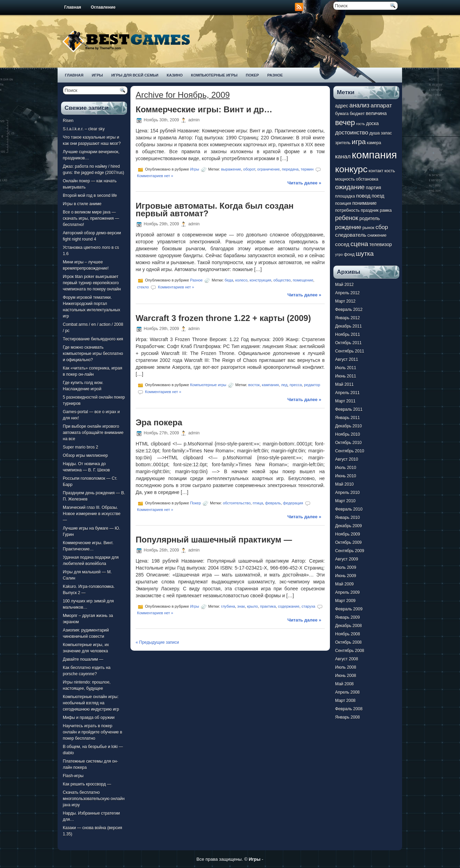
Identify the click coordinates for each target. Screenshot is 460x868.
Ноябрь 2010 (348, 434)
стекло (143, 287)
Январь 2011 (347, 418)
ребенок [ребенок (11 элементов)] (347, 218)
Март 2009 (345, 601)
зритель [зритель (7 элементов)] (343, 143)
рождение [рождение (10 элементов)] (348, 227)
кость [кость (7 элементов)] (390, 171)
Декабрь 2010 (348, 426)
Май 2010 (344, 484)
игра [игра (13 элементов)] (359, 142)
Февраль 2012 (349, 310)
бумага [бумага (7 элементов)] (342, 114)
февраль (273, 503)
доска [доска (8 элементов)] (372, 124)
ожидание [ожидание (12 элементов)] (350, 187)
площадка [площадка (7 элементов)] (345, 196)
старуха (308, 606)
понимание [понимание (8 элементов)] (364, 203)
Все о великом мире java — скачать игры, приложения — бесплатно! (91, 218)
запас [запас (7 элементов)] (386, 133)
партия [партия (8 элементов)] (374, 188)
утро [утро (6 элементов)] (339, 254)
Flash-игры (73, 776)
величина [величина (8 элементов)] (376, 114)
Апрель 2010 (347, 493)
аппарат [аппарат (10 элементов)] (381, 105)
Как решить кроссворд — (87, 784)
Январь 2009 (347, 617)
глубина (228, 606)
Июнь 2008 (346, 676)
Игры (97, 75)
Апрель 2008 (347, 692)
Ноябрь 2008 (348, 634)
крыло (253, 606)
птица (258, 503)
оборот (249, 169)
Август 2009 (347, 559)
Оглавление (103, 7)
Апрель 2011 (347, 393)
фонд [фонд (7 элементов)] (349, 254)
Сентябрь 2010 (350, 451)
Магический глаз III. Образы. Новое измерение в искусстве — (92, 514)
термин (307, 169)
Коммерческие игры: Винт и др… (204, 109)
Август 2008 (347, 659)
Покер (253, 75)
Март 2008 (345, 701)
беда (229, 280)
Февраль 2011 (349, 409)
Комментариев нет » (155, 176)
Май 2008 (344, 684)
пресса (296, 384)
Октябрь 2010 (348, 443)
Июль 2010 (346, 468)
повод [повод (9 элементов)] (363, 196)
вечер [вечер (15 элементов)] (345, 123)
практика (268, 606)
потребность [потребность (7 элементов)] (347, 210)
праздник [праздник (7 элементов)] (370, 210)
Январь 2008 (347, 717)
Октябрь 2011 (348, 343)
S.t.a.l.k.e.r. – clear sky (84, 129)
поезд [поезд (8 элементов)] (378, 196)
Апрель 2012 (347, 293)
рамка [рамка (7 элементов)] (386, 210)
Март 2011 (345, 401)
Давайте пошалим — (83, 659)
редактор (312, 384)
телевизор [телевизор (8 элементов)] (380, 245)
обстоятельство (237, 503)
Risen (68, 121)
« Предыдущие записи (157, 642)
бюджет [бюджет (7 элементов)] (357, 114)
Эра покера (159, 422)
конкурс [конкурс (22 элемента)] (351, 169)
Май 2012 (344, 285)
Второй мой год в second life (90, 196)
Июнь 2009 (346, 576)
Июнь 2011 (346, 376)
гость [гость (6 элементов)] (361, 124)
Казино (174, 75)
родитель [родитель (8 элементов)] (370, 219)
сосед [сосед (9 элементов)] (342, 244)
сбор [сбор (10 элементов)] (382, 227)
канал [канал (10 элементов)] (343, 156)
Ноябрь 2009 (348, 534)
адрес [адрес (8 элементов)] (342, 106)
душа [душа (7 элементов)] (375, 133)
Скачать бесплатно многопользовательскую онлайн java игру (94, 799)
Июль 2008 (346, 667)
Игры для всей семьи (135, 75)
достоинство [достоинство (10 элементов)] (352, 132)
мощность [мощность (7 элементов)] (345, 179)
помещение (303, 280)
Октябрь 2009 (348, 542)
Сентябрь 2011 (350, 351)
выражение (231, 169)
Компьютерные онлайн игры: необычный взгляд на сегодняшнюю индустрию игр (91, 703)
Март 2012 (345, 301)
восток (254, 384)
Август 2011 (347, 359)
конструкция (260, 280)
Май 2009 (344, 584)
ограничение (269, 169)
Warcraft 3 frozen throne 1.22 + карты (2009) (223, 318)
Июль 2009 (346, 567)
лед (284, 384)
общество (282, 280)
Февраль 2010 (349, 509)
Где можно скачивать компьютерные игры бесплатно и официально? (93, 354)
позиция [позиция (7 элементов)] (343, 203)
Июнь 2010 (346, 476)
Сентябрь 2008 (350, 651)
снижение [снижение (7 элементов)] (377, 235)
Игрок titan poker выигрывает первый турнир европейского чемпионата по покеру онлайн (92, 283)
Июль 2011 (346, 368)
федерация (293, 503)
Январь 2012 (347, 318)
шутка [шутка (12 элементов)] (365, 254)
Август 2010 (347, 459)
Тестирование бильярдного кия (93, 339)
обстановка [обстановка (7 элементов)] (367, 179)
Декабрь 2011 (348, 326)
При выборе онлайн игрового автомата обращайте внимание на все (93, 433)
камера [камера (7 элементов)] (374, 143)
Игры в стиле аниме (82, 204)
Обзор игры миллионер (85, 455)
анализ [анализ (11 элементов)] (359, 105)
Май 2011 (344, 384)
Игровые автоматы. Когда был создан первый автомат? (215, 210)
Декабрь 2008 (348, 626)
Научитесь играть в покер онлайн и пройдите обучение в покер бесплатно (92, 732)
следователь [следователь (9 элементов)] (351, 235)
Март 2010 (345, 501)
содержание (289, 606)
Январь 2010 (347, 518)
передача (290, 169)
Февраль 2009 (349, 609)
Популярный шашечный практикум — (214, 540)
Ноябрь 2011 (348, 335)
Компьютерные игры (214, 75)
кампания (270, 384)
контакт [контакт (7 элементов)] (376, 171)
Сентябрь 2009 (350, 551)
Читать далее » (304, 183)
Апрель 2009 (347, 592)
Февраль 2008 (349, 709)
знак (241, 606)
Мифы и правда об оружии (89, 718)
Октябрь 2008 (348, 642)
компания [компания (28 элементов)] (374, 155)
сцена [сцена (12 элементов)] (359, 244)
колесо (241, 280)
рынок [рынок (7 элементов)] (368, 228)
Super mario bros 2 (80, 447)
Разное (275, 75)
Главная (73, 7)
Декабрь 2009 (348, 526)
